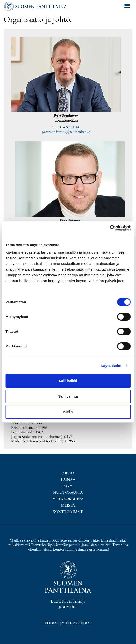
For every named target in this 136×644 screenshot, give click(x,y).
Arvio (68, 473)
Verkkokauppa (68, 499)
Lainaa (68, 480)
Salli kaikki (68, 381)
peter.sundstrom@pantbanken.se (66, 132)
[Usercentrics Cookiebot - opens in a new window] (110, 228)
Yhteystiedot (77, 624)
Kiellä (68, 412)
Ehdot (52, 624)
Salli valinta (68, 396)
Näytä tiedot (111, 366)
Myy (68, 486)
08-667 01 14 (69, 127)
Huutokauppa (68, 493)
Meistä (68, 506)
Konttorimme (68, 512)
